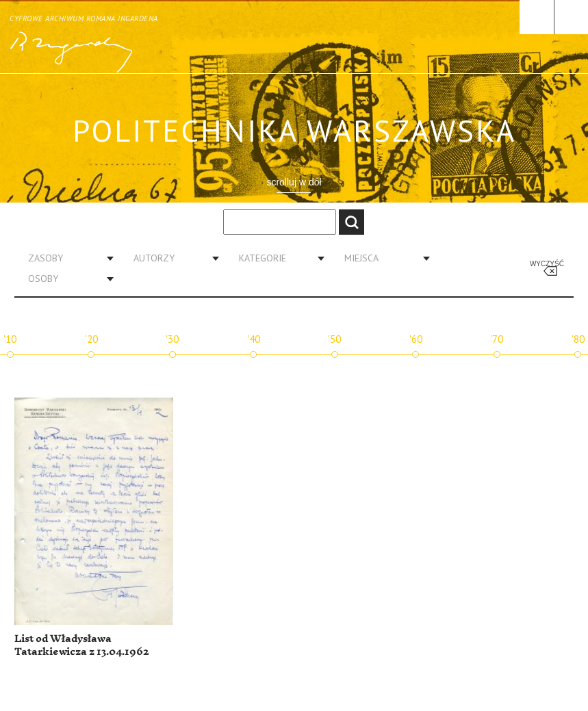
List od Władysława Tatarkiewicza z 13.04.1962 (81, 646)
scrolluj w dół (294, 182)
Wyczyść (547, 264)
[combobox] (66, 258)
